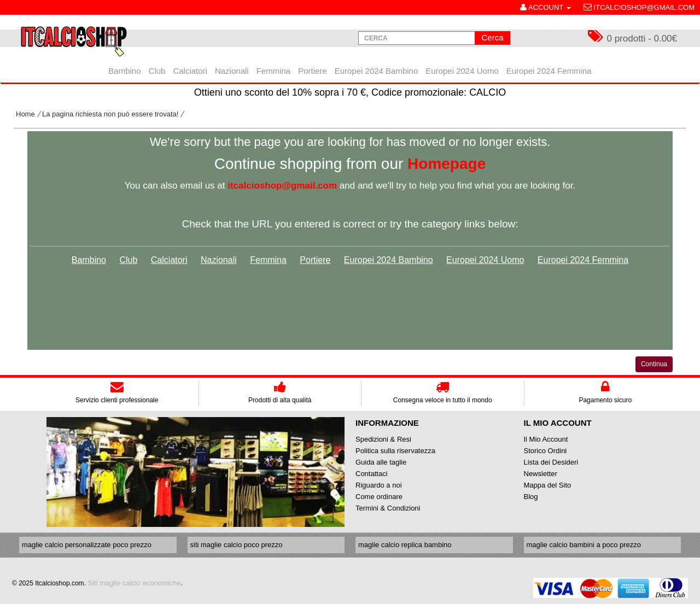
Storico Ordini (546, 451)
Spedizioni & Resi (383, 439)
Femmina (268, 260)
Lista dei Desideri (551, 462)
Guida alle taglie (381, 462)
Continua (654, 364)
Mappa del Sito (548, 485)
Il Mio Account (546, 439)
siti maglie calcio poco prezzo (237, 545)
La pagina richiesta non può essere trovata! (110, 114)
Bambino (89, 260)
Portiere (315, 260)
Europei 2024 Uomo (485, 260)
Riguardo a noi (379, 485)
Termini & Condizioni (388, 508)
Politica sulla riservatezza (395, 451)
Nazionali (219, 260)
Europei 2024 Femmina (583, 260)
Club (128, 260)
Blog (531, 497)
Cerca (492, 37)
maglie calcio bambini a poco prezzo (584, 545)
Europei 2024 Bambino (389, 260)
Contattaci (372, 474)
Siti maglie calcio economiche (134, 583)
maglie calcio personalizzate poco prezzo (87, 545)
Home (25, 114)
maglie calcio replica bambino (405, 545)
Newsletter (541, 474)
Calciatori (169, 260)
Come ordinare (379, 497)
